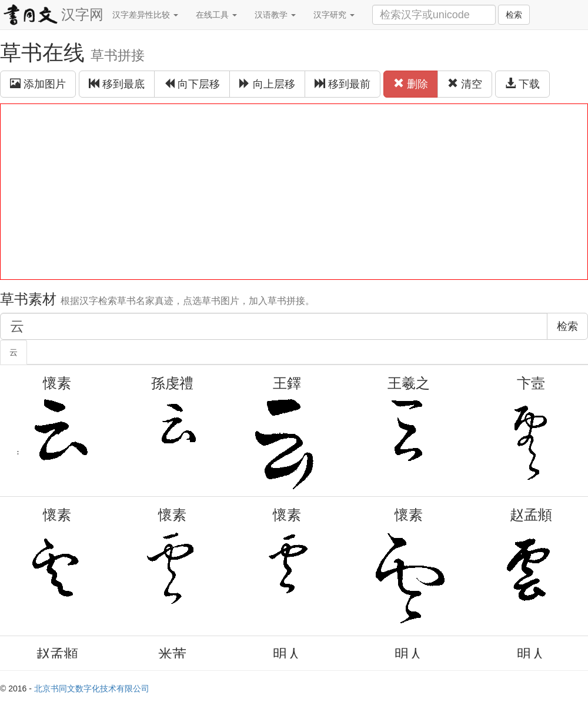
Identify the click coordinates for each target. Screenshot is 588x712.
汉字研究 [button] (334, 15)
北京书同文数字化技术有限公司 (92, 688)
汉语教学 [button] (275, 15)
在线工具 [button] (216, 15)
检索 (514, 15)
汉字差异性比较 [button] (145, 15)
